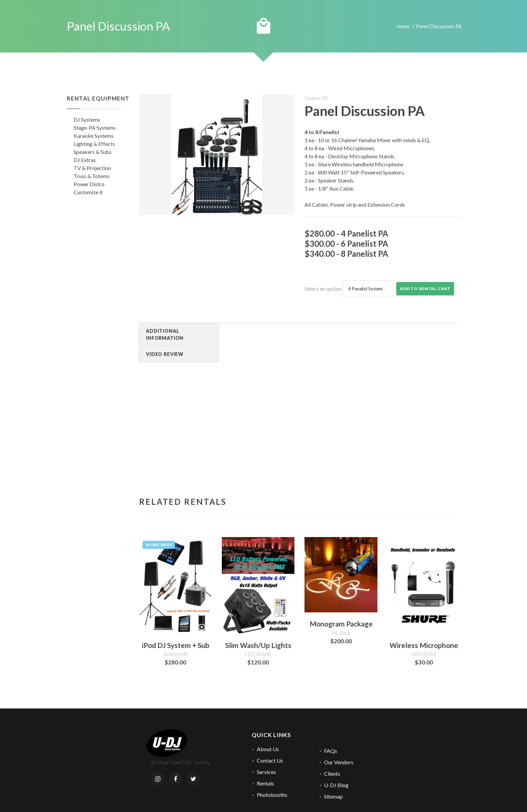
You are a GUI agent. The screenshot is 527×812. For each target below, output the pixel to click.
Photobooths (272, 795)
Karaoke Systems (94, 136)
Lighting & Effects (94, 144)
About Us (268, 749)
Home (403, 26)
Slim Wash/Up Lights (258, 645)
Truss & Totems (92, 176)
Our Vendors (339, 762)
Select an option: (323, 289)
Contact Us (270, 760)
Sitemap (333, 796)
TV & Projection (92, 168)
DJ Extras (85, 160)
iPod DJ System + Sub (176, 645)
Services (266, 772)
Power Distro (89, 184)
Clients (332, 774)
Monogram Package (341, 624)
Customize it (88, 192)
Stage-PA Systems (95, 128)
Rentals (265, 783)
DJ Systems (87, 119)
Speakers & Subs (93, 152)
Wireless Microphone (424, 645)
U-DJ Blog (336, 785)
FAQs (331, 751)
